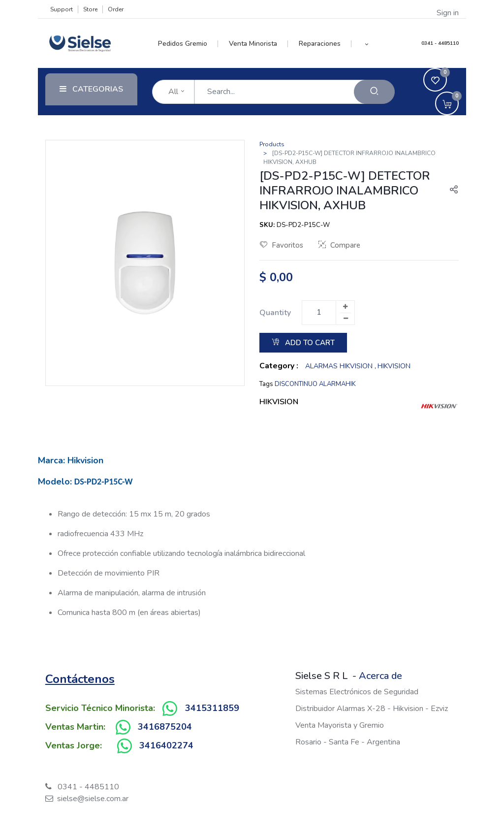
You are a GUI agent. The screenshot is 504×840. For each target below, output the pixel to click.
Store (90, 9)
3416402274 (166, 745)
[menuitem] (188, 44)
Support (62, 9)
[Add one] (345, 307)
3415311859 (212, 708)
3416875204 (165, 727)
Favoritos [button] (282, 245)
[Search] (374, 92)
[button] (366, 44)
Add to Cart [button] (303, 343)
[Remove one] (346, 319)
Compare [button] (339, 245)
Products (272, 144)
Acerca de (380, 676)
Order (116, 9)
